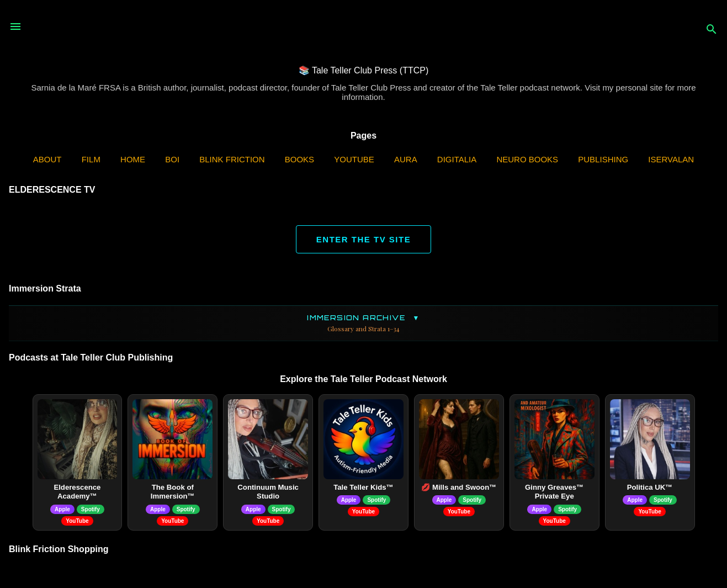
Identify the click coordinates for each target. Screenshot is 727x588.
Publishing (603, 159)
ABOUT (47, 159)
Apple (62, 509)
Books (299, 159)
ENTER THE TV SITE (363, 239)
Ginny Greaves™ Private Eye (554, 492)
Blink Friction (232, 159)
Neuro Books (527, 159)
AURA (406, 159)
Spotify (91, 509)
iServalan (671, 159)
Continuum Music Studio (268, 492)
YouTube (354, 159)
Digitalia (457, 159)
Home (133, 159)
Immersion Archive (363, 323)
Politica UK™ (650, 487)
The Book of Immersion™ (173, 492)
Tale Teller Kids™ (363, 487)
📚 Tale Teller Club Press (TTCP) (363, 70)
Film (91, 159)
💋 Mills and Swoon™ (459, 487)
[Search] (712, 30)
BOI (172, 159)
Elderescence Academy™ (77, 492)
